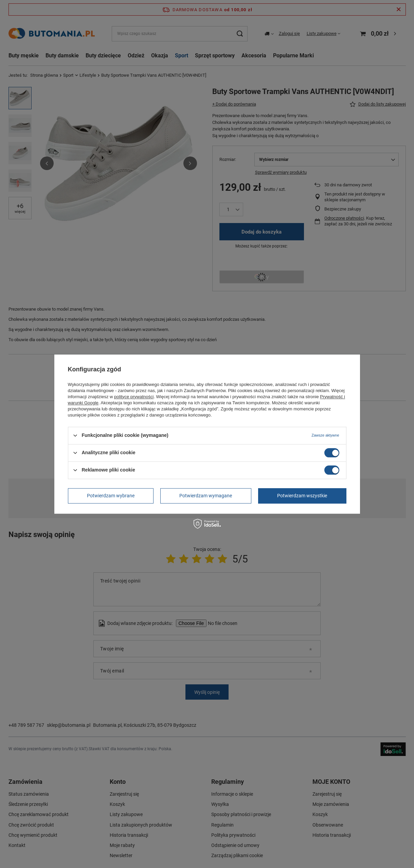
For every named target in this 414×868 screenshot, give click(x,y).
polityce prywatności (134, 397)
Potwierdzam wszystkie (302, 496)
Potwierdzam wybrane (111, 496)
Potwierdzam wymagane (206, 496)
